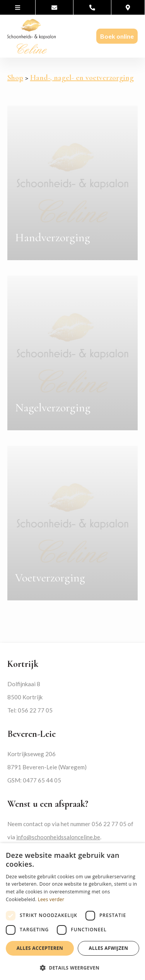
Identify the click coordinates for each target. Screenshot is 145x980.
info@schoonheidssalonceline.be (58, 837)
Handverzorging (53, 238)
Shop (15, 78)
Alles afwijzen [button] (109, 948)
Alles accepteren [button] (40, 948)
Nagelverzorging (53, 408)
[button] (72, 967)
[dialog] (72, 912)
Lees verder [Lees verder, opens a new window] (51, 899)
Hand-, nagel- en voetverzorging (82, 78)
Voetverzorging (50, 578)
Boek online (117, 36)
